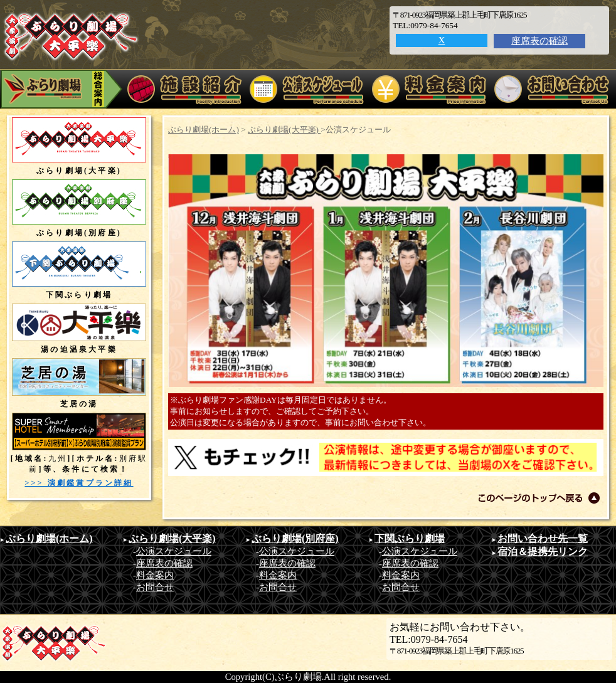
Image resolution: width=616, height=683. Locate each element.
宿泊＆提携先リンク (543, 552)
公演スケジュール (174, 551)
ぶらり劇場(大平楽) (284, 130)
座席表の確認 (539, 41)
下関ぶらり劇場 (410, 538)
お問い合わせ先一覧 (543, 538)
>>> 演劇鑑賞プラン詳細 (79, 483)
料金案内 (155, 575)
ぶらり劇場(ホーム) (204, 130)
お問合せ (155, 587)
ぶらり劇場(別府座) (295, 538)
